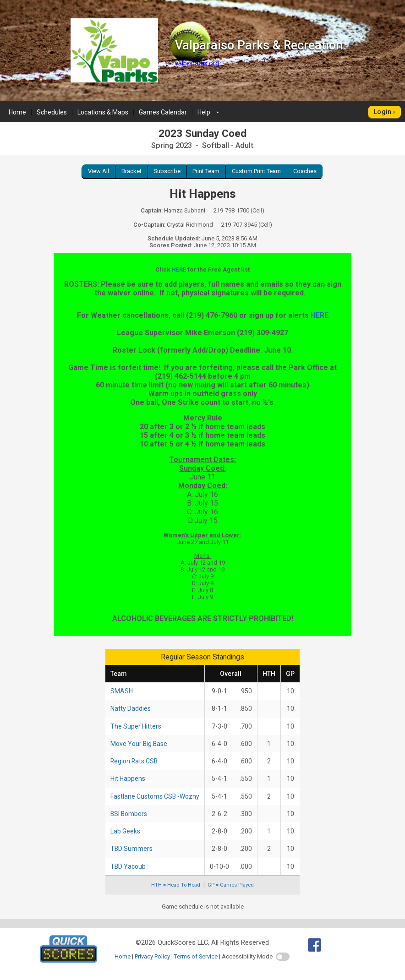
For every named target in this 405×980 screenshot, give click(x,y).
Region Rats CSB (134, 761)
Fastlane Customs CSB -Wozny (155, 796)
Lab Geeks (125, 831)
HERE (179, 269)
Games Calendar (163, 112)
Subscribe (167, 171)
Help (210, 112)
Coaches (305, 171)
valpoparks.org (197, 63)
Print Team (206, 171)
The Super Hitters (136, 726)
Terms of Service (196, 956)
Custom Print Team (256, 171)
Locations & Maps (103, 112)
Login (383, 112)
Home (17, 112)
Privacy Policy (152, 956)
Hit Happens (128, 779)
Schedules (52, 112)
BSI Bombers (129, 814)
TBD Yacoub (128, 866)
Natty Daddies (131, 708)
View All (99, 171)
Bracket (131, 171)
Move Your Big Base (139, 744)
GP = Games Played (231, 885)
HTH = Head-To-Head (176, 885)
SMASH (122, 691)
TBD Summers (131, 849)
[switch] (283, 957)
